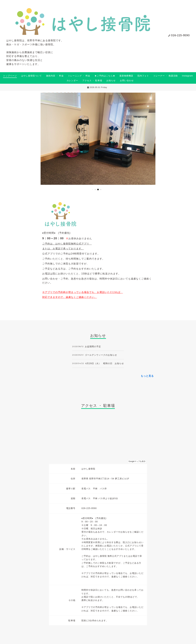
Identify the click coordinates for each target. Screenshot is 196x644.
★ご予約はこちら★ (105, 76)
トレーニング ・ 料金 (79, 76)
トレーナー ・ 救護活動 (166, 76)
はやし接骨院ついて (31, 76)
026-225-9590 (180, 35)
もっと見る (147, 376)
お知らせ (111, 80)
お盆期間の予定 (93, 346)
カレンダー (72, 80)
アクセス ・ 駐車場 (92, 80)
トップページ (10, 76)
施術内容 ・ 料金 (55, 76)
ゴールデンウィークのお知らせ (101, 355)
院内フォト (143, 76)
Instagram (188, 76)
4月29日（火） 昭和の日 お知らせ (105, 363)
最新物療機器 (126, 76)
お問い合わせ (127, 80)
